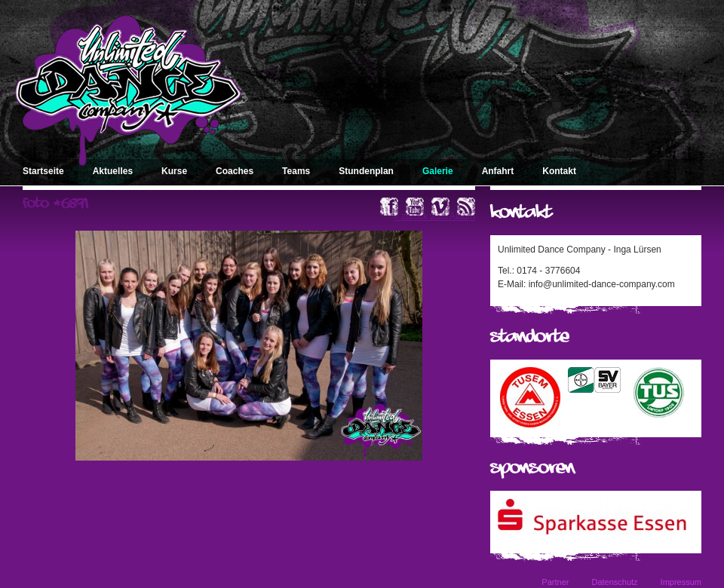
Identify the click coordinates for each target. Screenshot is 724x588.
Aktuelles (113, 171)
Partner (555, 582)
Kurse (174, 171)
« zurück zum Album (434, 216)
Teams (296, 171)
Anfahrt (498, 171)
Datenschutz (614, 582)
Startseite (43, 171)
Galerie (438, 171)
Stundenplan (366, 171)
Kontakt (559, 171)
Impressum (681, 582)
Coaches (235, 171)
